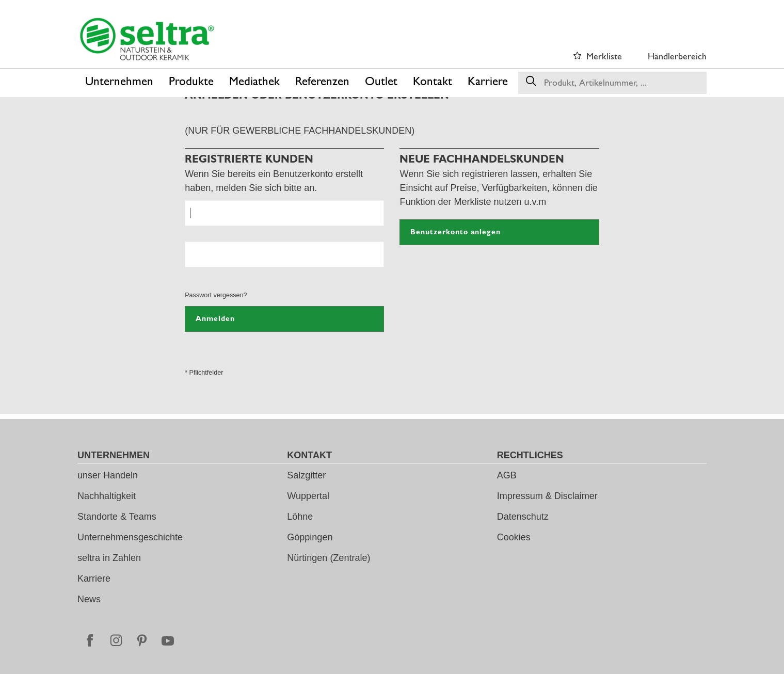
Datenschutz (523, 517)
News (89, 599)
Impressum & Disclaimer (547, 496)
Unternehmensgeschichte (130, 537)
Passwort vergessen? (216, 295)
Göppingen (310, 537)
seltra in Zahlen (109, 558)
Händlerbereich (677, 56)
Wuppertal (308, 496)
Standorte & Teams (117, 517)
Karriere (94, 579)
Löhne (300, 517)
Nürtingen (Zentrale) (329, 558)
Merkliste (604, 56)
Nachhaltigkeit (107, 496)
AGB (507, 475)
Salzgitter (306, 475)
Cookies (514, 537)
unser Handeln (108, 475)
